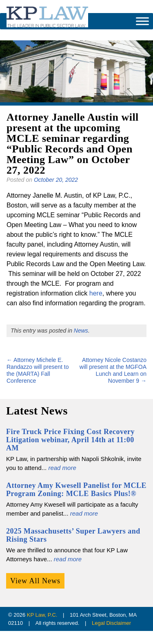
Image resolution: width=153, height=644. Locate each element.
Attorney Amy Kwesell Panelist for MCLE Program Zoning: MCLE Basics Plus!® (76, 490)
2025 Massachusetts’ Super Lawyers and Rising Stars (73, 535)
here (96, 293)
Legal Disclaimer (111, 623)
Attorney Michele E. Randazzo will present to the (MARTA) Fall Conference (38, 370)
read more (62, 468)
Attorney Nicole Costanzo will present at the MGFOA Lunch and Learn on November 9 (113, 370)
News (81, 331)
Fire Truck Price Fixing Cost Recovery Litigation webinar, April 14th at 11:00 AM (70, 440)
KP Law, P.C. (42, 615)
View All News (35, 581)
